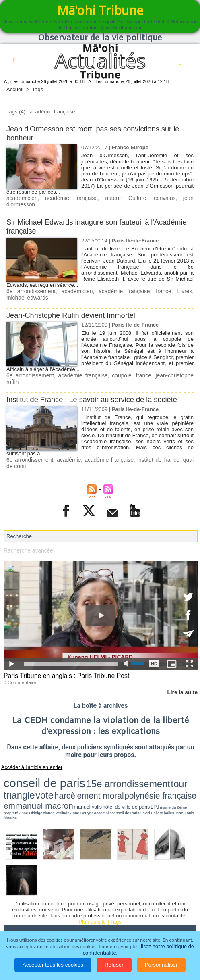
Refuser (114, 965)
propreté (167, 772)
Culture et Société (158, 894)
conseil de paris (29, 763)
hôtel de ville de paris (124, 772)
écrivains (135, 198)
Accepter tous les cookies (53, 965)
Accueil (15, 89)
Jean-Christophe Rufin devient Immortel (74, 308)
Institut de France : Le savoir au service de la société (96, 385)
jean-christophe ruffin (164, 368)
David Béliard (64, 775)
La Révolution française (37, 916)
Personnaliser (161, 965)
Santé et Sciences (97, 905)
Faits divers (23, 905)
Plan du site (92, 879)
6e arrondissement (29, 284)
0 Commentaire (19, 666)
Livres (164, 284)
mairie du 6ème (154, 772)
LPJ (142, 772)
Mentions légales (142, 916)
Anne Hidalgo (180, 772)
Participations (93, 916)
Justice (56, 905)
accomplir (33, 775)
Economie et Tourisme (97, 894)
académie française (61, 198)
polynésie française (26, 771)
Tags (38, 89)
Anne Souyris (20, 775)
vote (144, 764)
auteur (94, 198)
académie (66, 445)
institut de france (151, 445)
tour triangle (123, 764)
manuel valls (101, 772)
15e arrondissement (81, 764)
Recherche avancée (27, 535)
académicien (21, 198)
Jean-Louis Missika (89, 775)
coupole (110, 368)
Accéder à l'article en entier (28, 751)
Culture (113, 198)
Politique (48, 894)
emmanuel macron (70, 771)
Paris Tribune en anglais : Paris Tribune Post (63, 660)
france (146, 284)
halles (74, 775)
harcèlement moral (172, 764)
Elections (141, 905)
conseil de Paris (47, 775)
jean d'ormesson (167, 198)
